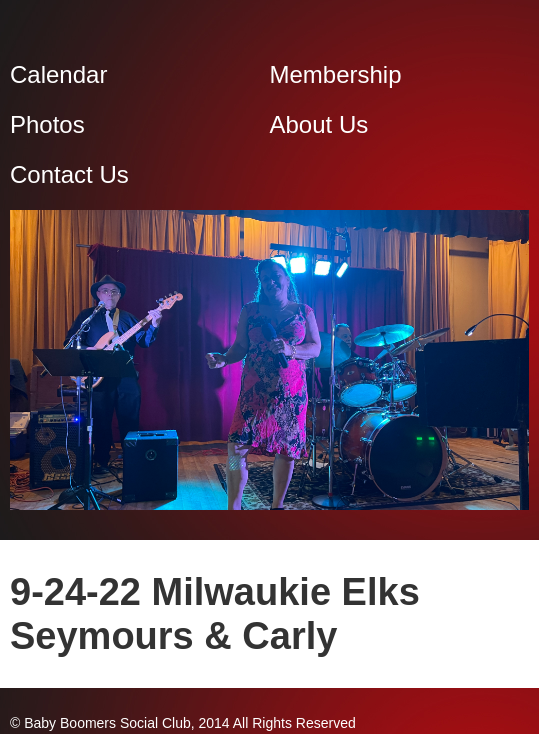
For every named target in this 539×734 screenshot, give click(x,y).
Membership (336, 74)
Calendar (58, 74)
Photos (47, 124)
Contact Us (69, 174)
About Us (319, 124)
